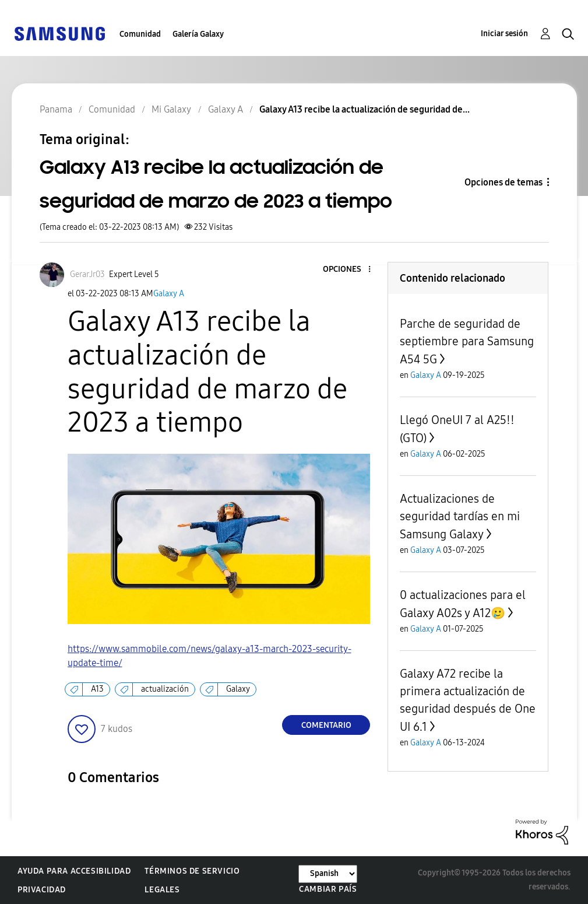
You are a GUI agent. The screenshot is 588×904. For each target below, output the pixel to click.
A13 (97, 689)
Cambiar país (328, 889)
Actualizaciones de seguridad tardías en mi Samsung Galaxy (460, 516)
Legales (162, 890)
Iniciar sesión (504, 34)
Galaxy (238, 689)
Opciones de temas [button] (504, 182)
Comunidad (140, 34)
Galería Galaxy (198, 34)
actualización (165, 689)
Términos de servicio (192, 871)
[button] (350, 270)
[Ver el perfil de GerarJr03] (87, 274)
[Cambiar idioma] (328, 874)
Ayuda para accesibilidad (74, 871)
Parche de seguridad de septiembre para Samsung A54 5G (467, 341)
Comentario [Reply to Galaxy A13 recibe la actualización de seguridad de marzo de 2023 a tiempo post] (326, 725)
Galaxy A (169, 294)
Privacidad (42, 890)
